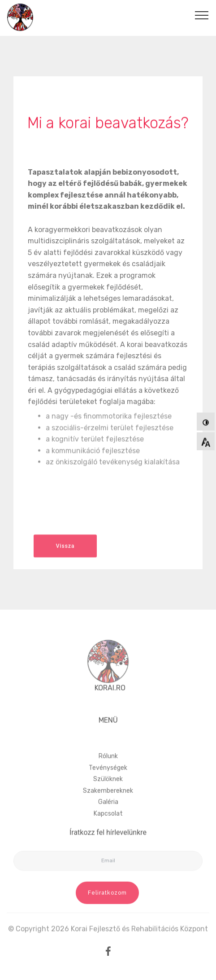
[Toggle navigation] (202, 15)
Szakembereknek (108, 804)
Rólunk (108, 769)
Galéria (108, 815)
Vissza (65, 550)
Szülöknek (108, 792)
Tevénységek (108, 781)
